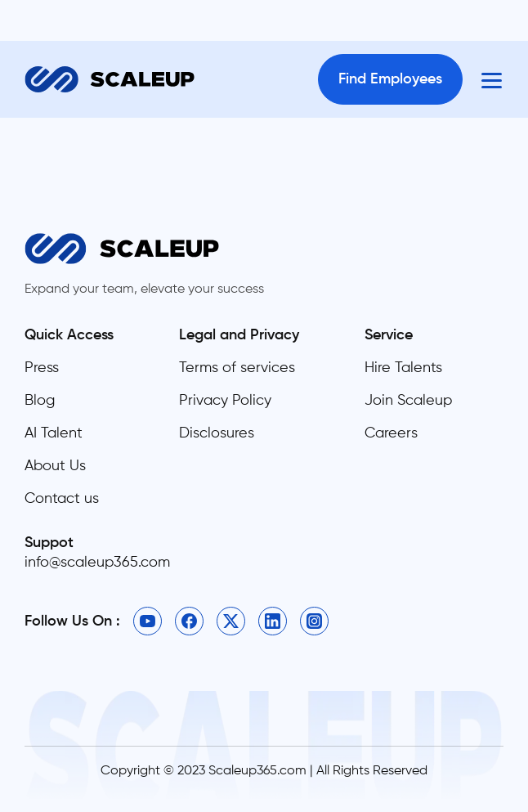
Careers (391, 433)
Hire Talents (403, 368)
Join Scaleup (408, 401)
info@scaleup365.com (97, 563)
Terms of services (237, 368)
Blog (40, 401)
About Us (55, 466)
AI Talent (54, 433)
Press (42, 368)
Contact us (62, 499)
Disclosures (217, 433)
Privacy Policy (225, 401)
